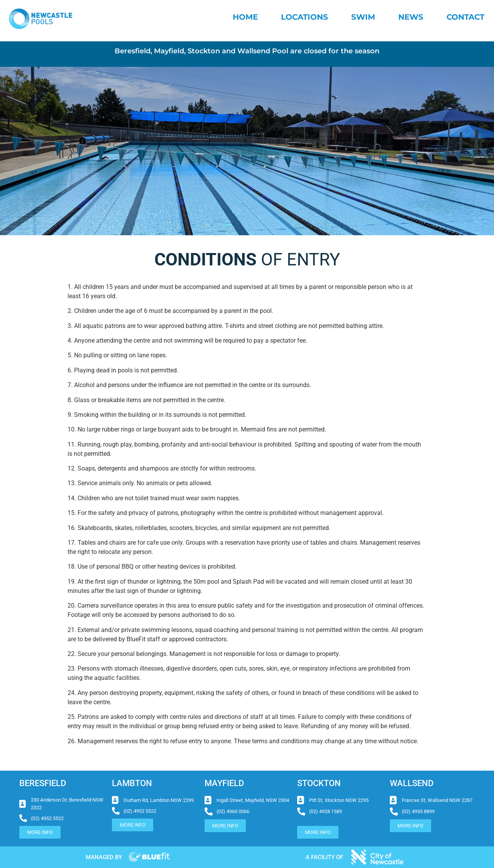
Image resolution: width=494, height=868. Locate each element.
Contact (465, 17)
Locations (305, 17)
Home (245, 17)
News (411, 17)
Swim (363, 17)
